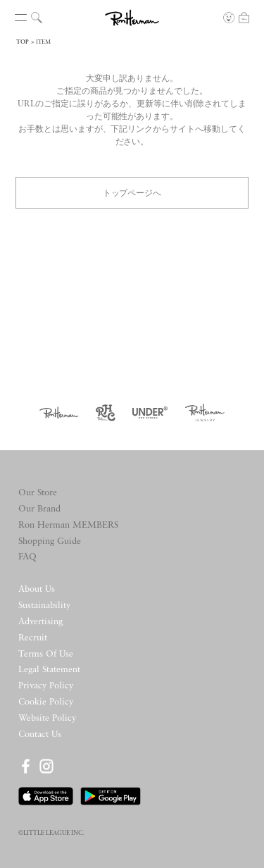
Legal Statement (49, 670)
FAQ (27, 557)
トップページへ (132, 192)
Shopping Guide (50, 541)
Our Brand (39, 509)
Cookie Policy (46, 702)
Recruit (33, 638)
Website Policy (47, 718)
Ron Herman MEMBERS (68, 525)
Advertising (40, 622)
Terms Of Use (46, 654)
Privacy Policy (46, 686)
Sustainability (44, 606)
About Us (37, 589)
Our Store (38, 493)
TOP (23, 42)
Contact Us (40, 734)
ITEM (43, 42)
